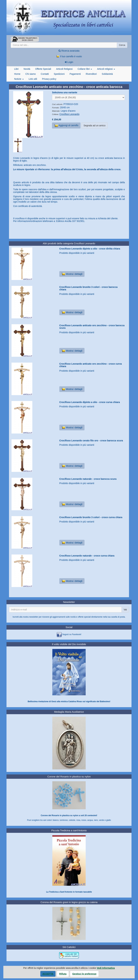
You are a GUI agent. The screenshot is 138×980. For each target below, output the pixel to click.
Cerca (122, 45)
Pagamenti (75, 74)
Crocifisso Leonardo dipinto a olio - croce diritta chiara (90, 249)
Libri (16, 69)
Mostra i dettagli (72, 274)
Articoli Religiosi (64, 69)
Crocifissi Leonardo (69, 114)
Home (17, 74)
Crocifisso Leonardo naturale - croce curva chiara (87, 556)
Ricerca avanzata (69, 51)
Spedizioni (59, 74)
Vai (125, 610)
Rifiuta (63, 974)
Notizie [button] (19, 79)
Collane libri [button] (85, 69)
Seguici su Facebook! (72, 634)
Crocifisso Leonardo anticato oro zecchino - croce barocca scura (92, 327)
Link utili (33, 79)
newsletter (34, 617)
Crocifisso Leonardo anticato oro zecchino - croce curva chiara (91, 365)
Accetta (48, 974)
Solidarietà (107, 74)
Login (69, 62)
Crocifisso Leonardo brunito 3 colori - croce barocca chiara (88, 288)
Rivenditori (91, 74)
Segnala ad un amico (94, 125)
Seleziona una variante (65, 92)
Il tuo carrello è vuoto (69, 56)
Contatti (45, 74)
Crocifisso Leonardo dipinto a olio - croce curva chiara (90, 402)
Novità (27, 69)
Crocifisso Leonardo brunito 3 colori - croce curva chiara (91, 517)
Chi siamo (30, 74)
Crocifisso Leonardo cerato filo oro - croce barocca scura (91, 441)
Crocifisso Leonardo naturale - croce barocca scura (88, 479)
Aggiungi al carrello (66, 126)
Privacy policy (49, 79)
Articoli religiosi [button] (106, 69)
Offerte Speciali (43, 69)
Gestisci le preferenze (84, 974)
